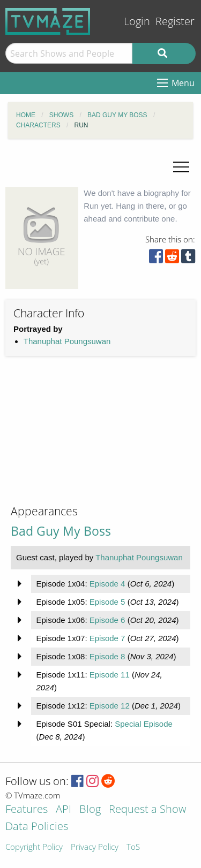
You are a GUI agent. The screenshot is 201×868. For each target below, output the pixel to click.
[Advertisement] (86, 439)
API (64, 810)
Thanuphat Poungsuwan (67, 341)
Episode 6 (107, 620)
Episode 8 (107, 656)
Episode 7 (107, 638)
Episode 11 (110, 675)
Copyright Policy (34, 847)
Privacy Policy (95, 847)
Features (27, 810)
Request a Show (147, 810)
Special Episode (144, 724)
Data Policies (37, 827)
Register (175, 21)
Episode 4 (107, 584)
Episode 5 (107, 602)
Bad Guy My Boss (61, 531)
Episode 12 (110, 706)
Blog (90, 810)
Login (137, 21)
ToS (133, 847)
